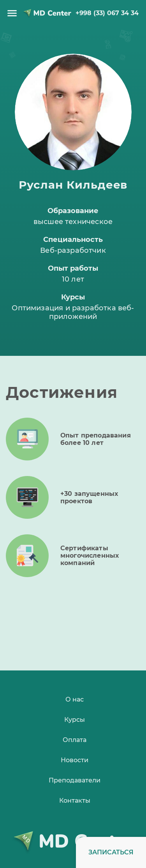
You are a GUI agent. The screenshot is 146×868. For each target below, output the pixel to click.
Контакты (75, 801)
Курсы (75, 720)
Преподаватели (75, 780)
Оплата (75, 740)
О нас (75, 699)
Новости (75, 760)
